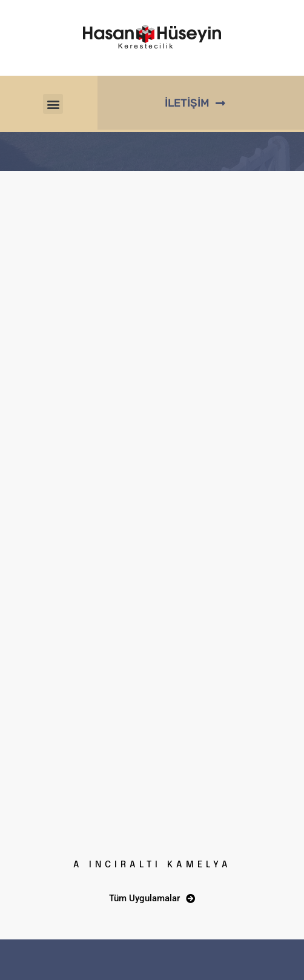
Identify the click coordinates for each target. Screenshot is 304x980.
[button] (53, 104)
